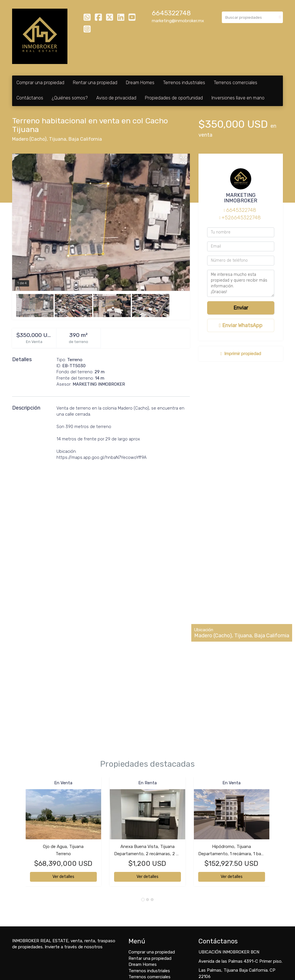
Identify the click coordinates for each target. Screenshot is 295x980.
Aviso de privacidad (116, 98)
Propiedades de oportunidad (174, 98)
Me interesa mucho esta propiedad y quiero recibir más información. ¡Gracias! (241, 283)
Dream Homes (140, 83)
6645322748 (171, 13)
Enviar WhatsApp (241, 325)
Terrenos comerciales (236, 83)
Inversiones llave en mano (238, 98)
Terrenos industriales (184, 83)
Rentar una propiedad (95, 83)
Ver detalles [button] (63, 877)
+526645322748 (241, 218)
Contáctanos (30, 98)
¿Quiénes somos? (70, 98)
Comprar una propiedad (40, 83)
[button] (19, 834)
